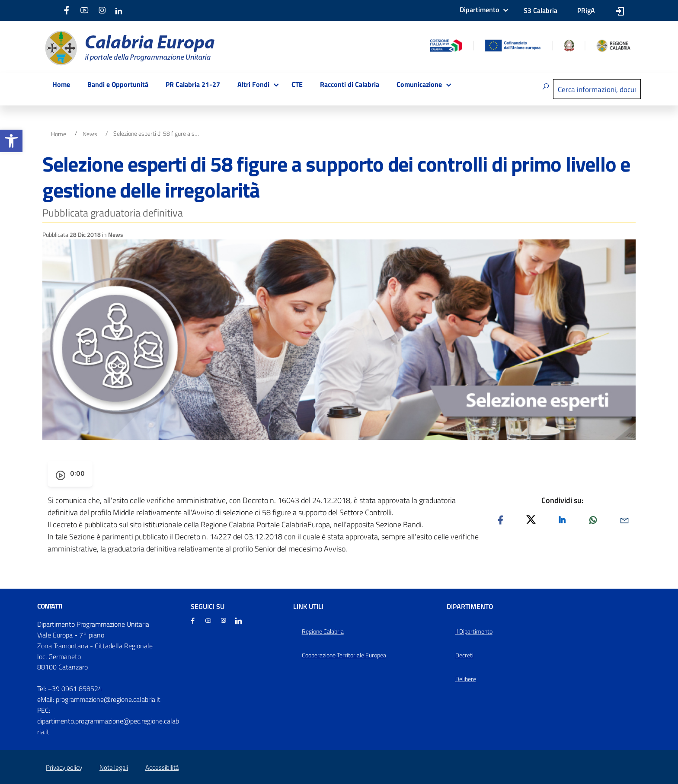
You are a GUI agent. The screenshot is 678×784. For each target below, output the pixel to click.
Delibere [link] (466, 679)
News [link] (90, 134)
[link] (11, 141)
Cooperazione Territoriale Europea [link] (344, 655)
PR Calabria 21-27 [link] (193, 84)
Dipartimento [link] (479, 10)
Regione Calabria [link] (323, 631)
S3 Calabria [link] (540, 10)
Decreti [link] (464, 655)
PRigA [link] (586, 10)
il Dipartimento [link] (474, 631)
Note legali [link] (114, 767)
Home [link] (61, 84)
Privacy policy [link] (64, 767)
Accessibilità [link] (162, 767)
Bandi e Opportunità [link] (118, 84)
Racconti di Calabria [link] (350, 84)
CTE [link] (297, 84)
